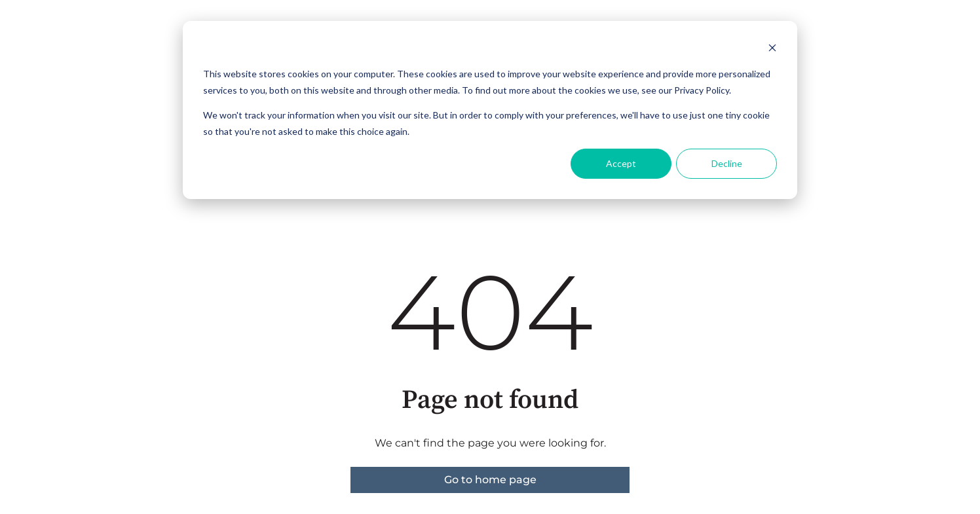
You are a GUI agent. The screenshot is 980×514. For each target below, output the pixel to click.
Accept (621, 163)
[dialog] (490, 110)
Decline (727, 163)
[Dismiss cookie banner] (772, 49)
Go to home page (490, 480)
